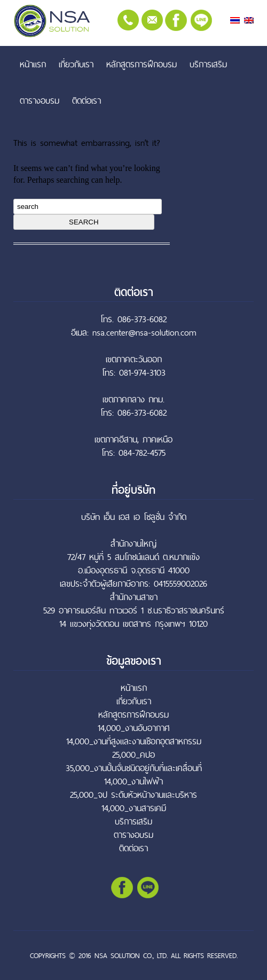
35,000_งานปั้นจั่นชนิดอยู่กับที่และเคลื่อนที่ (134, 768)
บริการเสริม (208, 64)
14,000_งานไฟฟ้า (133, 781)
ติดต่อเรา (87, 100)
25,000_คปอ (133, 755)
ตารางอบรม (40, 100)
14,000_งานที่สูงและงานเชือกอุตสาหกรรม (134, 741)
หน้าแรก (33, 64)
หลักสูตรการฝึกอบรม (142, 64)
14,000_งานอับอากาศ (134, 728)
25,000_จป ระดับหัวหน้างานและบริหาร (133, 795)
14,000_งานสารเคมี (134, 808)
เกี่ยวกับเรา (76, 64)
